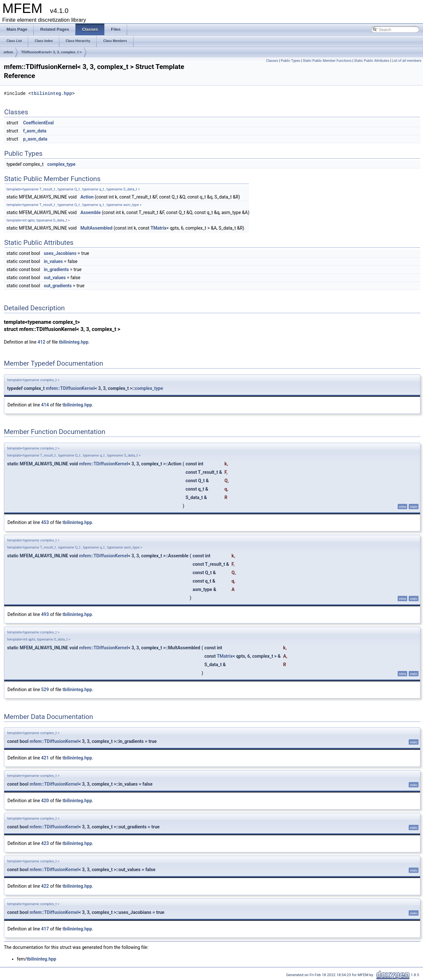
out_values (55, 278)
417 (45, 929)
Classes (272, 61)
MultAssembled (96, 228)
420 (45, 801)
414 (45, 405)
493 (45, 614)
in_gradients (56, 269)
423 (45, 843)
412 (41, 342)
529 (45, 689)
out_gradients (58, 286)
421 (45, 758)
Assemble (91, 212)
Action (87, 197)
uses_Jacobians (60, 253)
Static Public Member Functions (327, 61)
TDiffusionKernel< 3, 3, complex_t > (51, 52)
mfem (8, 52)
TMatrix (158, 228)
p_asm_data (35, 139)
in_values (53, 261)
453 (45, 522)
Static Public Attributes (372, 61)
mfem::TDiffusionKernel (70, 388)
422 (45, 886)
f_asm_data (35, 131)
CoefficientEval (38, 123)
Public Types (290, 61)
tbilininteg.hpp (52, 93)
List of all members (407, 61)
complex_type (61, 164)
